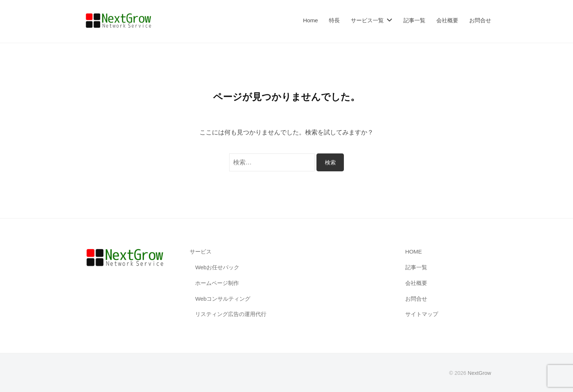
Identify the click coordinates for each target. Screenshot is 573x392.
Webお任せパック (217, 267)
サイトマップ (422, 314)
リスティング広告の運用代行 (231, 314)
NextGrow (479, 373)
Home (310, 20)
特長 (334, 20)
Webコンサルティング (223, 299)
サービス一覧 (367, 20)
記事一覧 (414, 20)
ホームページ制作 (217, 283)
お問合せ (480, 20)
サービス (201, 252)
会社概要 (447, 20)
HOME (414, 252)
